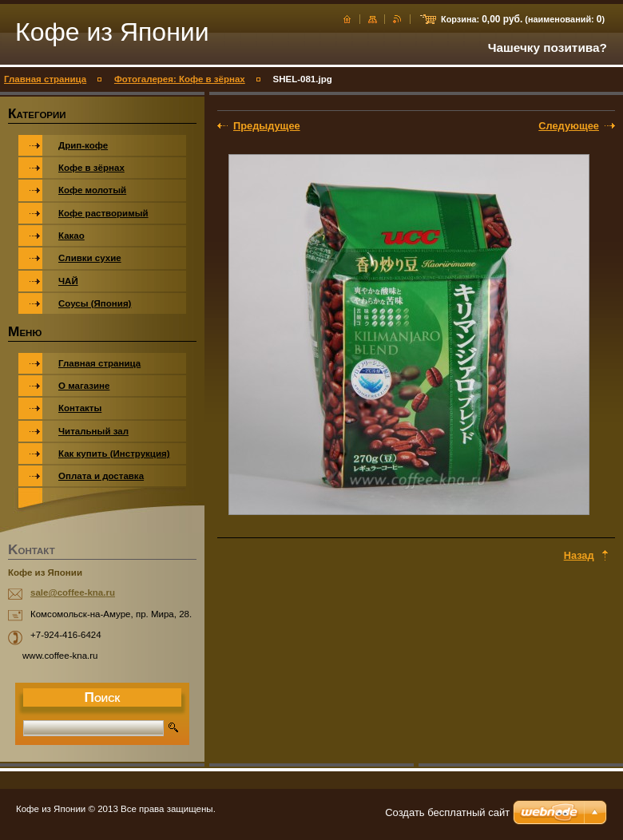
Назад (579, 555)
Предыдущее (267, 126)
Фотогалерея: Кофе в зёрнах (180, 79)
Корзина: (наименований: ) (523, 19)
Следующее (569, 126)
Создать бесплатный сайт (447, 812)
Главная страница (45, 79)
